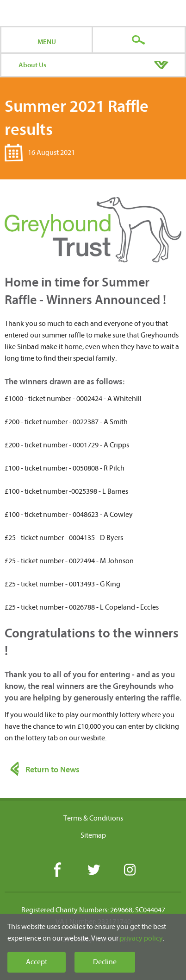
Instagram (129, 870)
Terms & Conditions (93, 818)
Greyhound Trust (93, 13)
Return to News (53, 770)
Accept (37, 962)
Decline (105, 962)
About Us (32, 65)
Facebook (57, 870)
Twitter (93, 870)
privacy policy (141, 938)
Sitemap (93, 835)
